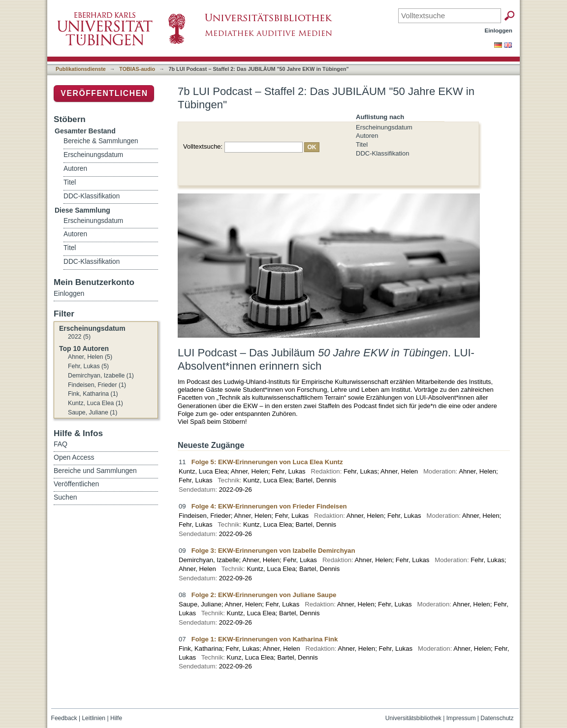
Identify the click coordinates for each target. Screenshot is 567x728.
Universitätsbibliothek (413, 718)
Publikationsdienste (81, 69)
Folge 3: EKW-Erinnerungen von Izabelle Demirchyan (273, 551)
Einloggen (499, 30)
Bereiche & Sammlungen (101, 141)
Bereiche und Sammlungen (95, 471)
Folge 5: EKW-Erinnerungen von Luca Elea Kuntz (267, 462)
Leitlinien (94, 718)
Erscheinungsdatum (384, 127)
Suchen (65, 497)
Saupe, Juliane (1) (93, 412)
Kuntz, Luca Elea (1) (95, 403)
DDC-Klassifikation (382, 153)
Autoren (367, 136)
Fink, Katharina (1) (93, 394)
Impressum (461, 718)
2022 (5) (79, 337)
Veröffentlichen (104, 93)
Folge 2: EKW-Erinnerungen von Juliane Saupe (264, 595)
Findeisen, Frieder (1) (97, 385)
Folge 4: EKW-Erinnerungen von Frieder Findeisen (269, 506)
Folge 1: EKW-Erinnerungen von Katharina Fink (265, 639)
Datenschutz (497, 718)
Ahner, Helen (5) (90, 357)
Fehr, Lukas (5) (88, 366)
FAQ (61, 444)
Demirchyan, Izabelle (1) (101, 376)
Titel (362, 144)
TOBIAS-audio (137, 69)
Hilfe (116, 718)
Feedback (64, 718)
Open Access (74, 457)
